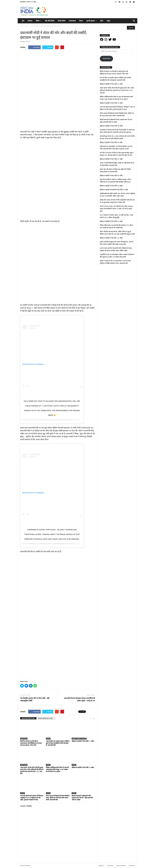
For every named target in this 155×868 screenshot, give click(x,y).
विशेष (39, 21)
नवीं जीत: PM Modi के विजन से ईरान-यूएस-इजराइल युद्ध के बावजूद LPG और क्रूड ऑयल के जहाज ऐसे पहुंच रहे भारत (117, 154)
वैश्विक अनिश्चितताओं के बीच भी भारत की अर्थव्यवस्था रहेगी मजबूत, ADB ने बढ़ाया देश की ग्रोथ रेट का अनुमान (57, 769)
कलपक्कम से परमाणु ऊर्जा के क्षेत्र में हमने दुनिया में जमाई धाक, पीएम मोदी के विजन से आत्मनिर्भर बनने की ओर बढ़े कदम (117, 131)
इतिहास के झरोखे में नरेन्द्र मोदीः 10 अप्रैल (83, 767)
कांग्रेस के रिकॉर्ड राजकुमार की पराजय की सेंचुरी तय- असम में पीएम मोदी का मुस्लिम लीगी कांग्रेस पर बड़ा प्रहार (117, 243)
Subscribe (106, 58)
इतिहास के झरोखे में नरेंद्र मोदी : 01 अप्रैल (111, 238)
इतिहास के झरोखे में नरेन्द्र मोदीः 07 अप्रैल (111, 159)
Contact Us (132, 865)
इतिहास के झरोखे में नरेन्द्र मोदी (79, 738)
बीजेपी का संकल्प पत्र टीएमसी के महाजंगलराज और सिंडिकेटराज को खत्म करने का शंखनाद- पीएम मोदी (31, 743)
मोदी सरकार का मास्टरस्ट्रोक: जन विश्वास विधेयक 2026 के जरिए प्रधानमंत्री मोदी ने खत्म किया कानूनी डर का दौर (116, 148)
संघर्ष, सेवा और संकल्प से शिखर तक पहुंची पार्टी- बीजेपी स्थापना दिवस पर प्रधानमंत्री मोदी (115, 170)
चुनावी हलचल (92, 21)
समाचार (30, 21)
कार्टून (108, 21)
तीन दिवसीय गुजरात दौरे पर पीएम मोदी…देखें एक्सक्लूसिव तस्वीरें (35, 699)
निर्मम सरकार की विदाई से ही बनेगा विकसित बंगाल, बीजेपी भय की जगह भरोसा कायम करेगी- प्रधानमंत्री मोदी (58, 798)
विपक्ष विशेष (62, 21)
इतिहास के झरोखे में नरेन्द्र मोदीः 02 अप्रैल (111, 221)
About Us (101, 865)
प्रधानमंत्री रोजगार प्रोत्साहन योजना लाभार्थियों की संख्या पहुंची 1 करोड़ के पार (79, 699)
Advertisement (121, 865)
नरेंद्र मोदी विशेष (50, 21)
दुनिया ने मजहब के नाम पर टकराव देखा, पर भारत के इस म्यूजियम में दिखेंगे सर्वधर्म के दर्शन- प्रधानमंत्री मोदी (115, 262)
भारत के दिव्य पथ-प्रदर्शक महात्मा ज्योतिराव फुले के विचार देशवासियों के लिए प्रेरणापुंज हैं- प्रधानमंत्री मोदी (58, 743)
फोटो (102, 21)
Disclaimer (110, 865)
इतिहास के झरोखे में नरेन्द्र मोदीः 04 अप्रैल (111, 186)
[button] (134, 21)
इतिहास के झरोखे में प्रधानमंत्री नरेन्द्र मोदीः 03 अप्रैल (114, 190)
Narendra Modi (45, 420)
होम (23, 21)
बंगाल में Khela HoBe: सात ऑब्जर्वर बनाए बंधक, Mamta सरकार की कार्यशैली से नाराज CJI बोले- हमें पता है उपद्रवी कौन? (116, 209)
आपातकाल (72, 21)
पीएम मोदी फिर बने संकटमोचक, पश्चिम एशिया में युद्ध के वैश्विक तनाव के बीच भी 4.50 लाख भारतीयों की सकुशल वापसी (117, 233)
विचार (81, 21)
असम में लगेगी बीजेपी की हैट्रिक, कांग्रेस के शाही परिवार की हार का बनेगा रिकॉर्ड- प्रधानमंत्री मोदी (117, 164)
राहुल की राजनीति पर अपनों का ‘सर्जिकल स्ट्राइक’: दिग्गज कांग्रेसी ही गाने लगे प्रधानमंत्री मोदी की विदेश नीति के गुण (116, 181)
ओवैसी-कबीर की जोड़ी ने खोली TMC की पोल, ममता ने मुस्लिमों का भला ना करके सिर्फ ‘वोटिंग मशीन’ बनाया (117, 195)
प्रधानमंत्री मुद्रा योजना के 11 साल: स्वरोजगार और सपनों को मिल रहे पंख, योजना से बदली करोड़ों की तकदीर (117, 137)
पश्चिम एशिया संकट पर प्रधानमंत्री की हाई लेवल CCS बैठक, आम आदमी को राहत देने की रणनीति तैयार (117, 226)
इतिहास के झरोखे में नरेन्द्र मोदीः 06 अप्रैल (111, 176)
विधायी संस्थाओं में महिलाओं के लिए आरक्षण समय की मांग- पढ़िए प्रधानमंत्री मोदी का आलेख (82, 798)
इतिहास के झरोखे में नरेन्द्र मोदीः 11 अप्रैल (83, 741)
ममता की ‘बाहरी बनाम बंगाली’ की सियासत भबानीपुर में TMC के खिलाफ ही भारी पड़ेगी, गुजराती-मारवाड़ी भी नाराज (32, 798)
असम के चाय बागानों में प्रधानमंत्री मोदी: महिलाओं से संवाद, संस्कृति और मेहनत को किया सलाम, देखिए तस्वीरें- (116, 249)
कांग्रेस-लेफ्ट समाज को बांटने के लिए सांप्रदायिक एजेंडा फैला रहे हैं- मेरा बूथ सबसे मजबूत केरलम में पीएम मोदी (117, 201)
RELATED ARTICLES (28, 718)
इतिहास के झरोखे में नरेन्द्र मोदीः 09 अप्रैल (111, 126)
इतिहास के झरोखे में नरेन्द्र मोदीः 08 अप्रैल (111, 142)
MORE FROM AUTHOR (45, 718)
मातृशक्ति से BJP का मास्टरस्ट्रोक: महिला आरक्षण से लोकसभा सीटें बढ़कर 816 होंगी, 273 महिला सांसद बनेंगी (117, 256)
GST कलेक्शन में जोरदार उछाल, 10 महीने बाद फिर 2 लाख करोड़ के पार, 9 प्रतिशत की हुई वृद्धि (116, 216)
